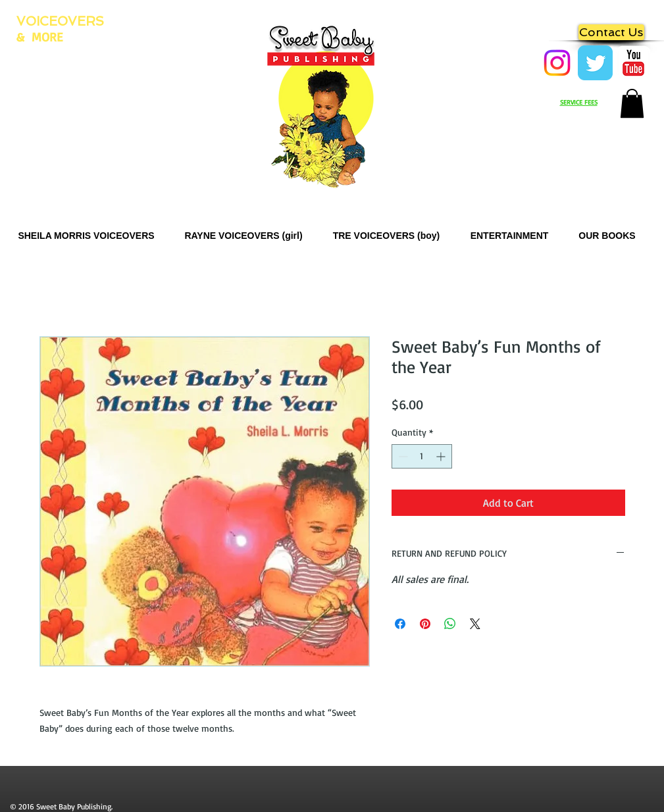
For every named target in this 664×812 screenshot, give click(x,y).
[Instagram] (557, 63)
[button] (632, 103)
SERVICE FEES (579, 102)
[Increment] (442, 456)
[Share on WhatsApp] (450, 624)
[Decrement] (402, 456)
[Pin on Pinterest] (425, 624)
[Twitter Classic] (595, 63)
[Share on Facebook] (400, 624)
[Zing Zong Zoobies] (633, 63)
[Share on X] (475, 624)
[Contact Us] (611, 32)
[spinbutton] (422, 456)
